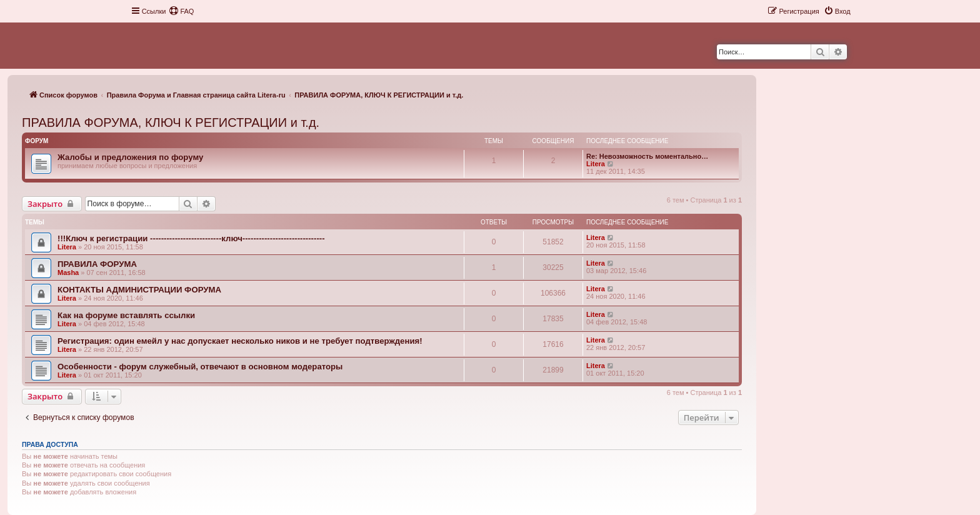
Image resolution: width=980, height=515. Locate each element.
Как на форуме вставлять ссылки (126, 315)
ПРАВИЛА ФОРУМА (97, 264)
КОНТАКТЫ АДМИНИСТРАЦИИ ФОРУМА (139, 290)
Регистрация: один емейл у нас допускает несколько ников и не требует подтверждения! (240, 341)
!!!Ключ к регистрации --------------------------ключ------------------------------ (191, 238)
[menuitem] (181, 11)
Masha (68, 272)
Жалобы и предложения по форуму (130, 157)
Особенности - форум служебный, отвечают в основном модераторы (200, 367)
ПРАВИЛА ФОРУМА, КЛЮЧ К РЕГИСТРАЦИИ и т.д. (171, 122)
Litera (596, 164)
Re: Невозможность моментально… (647, 156)
